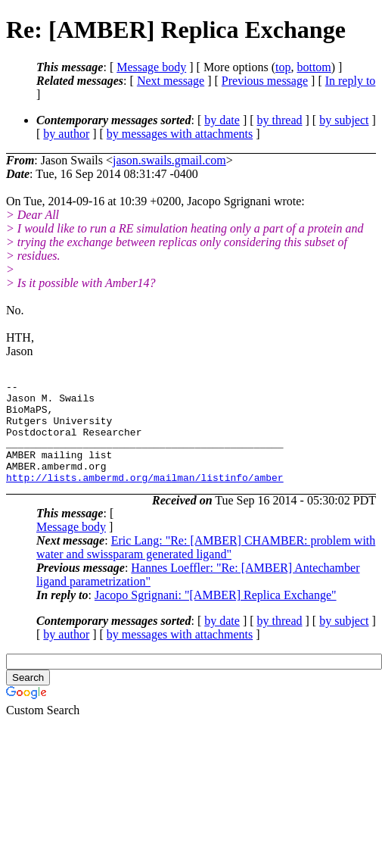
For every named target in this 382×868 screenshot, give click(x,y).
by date (222, 120)
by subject (344, 120)
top (283, 67)
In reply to (351, 81)
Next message (171, 81)
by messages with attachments (180, 134)
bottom (314, 67)
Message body (151, 67)
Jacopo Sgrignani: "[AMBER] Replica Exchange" (216, 615)
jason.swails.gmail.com (169, 160)
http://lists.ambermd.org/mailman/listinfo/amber (145, 498)
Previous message (265, 81)
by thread (280, 120)
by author (66, 134)
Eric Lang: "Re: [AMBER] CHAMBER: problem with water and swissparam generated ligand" (206, 568)
